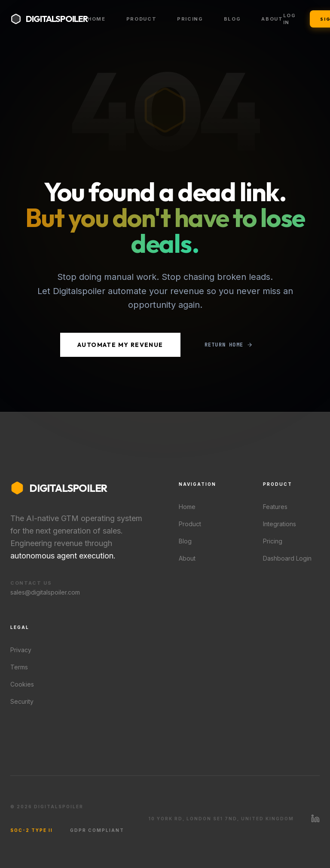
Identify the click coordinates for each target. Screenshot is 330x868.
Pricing (190, 19)
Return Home (229, 345)
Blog (232, 19)
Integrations (280, 524)
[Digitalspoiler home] (49, 19)
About (272, 19)
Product (142, 19)
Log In (290, 19)
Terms (19, 667)
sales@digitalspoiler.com (45, 592)
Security (22, 701)
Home (97, 19)
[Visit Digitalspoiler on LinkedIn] (315, 819)
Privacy (21, 650)
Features (275, 507)
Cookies (22, 684)
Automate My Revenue (120, 345)
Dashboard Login (287, 558)
